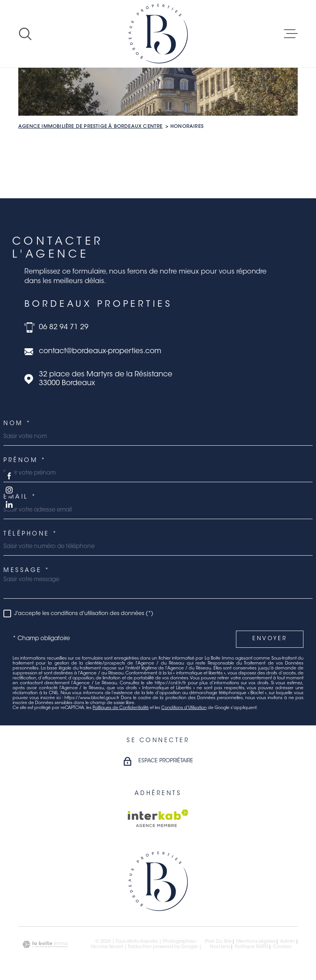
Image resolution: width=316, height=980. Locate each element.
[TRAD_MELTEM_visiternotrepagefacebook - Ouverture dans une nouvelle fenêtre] (9, 475)
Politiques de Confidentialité (121, 708)
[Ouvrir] (25, 34)
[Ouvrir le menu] (291, 34)
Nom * (18, 424)
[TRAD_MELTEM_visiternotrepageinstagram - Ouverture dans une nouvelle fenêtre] (9, 490)
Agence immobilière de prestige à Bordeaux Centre (91, 127)
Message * (27, 571)
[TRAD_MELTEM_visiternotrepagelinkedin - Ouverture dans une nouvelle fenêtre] (9, 505)
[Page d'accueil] (158, 34)
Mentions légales (256, 942)
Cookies (282, 947)
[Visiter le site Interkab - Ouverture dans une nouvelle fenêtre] (158, 818)
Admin (288, 942)
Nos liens (220, 947)
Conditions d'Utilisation (184, 708)
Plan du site (218, 942)
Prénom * (25, 461)
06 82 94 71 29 (64, 327)
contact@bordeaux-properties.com (100, 351)
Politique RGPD (252, 947)
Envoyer (270, 639)
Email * (20, 497)
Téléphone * (31, 534)
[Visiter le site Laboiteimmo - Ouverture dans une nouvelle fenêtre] (45, 944)
